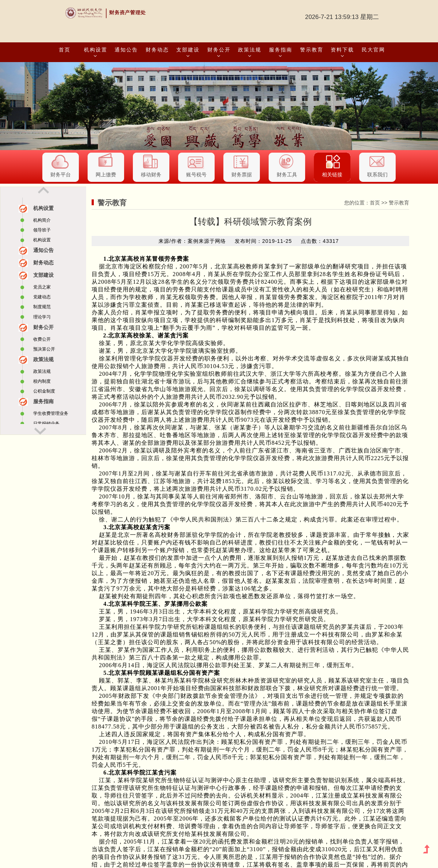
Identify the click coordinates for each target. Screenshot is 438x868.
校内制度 (42, 381)
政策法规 (250, 53)
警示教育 (312, 50)
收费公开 (42, 339)
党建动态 (42, 297)
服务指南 (281, 53)
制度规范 (42, 307)
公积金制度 (44, 391)
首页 (65, 50)
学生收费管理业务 (51, 413)
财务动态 (157, 50)
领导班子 (42, 230)
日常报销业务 (46, 424)
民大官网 (373, 50)
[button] (33, 106)
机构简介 (42, 220)
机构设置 (96, 53)
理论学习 (42, 317)
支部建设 (188, 53)
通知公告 (126, 50)
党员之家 (42, 287)
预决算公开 (44, 349)
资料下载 (342, 53)
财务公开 (219, 53)
